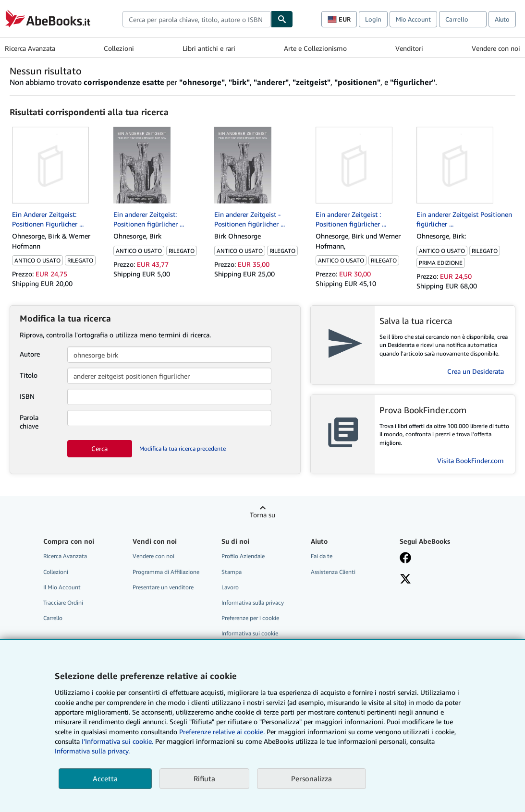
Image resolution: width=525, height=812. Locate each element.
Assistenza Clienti (333, 572)
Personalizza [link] (311, 778)
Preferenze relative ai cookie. (222, 732)
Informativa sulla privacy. (92, 751)
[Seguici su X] (405, 580)
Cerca (99, 448)
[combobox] (197, 19)
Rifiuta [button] (204, 778)
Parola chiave (29, 422)
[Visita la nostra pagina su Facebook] (405, 559)
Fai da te (322, 556)
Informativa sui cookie (250, 633)
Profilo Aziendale (243, 556)
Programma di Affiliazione (166, 572)
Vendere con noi (496, 48)
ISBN (27, 396)
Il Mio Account (62, 587)
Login (373, 19)
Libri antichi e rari (209, 48)
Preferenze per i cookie (250, 618)
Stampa (232, 572)
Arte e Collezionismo (315, 48)
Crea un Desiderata (476, 371)
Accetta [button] (105, 778)
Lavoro (230, 587)
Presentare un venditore (163, 587)
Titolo (29, 375)
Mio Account (413, 19)
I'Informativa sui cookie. (117, 741)
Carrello (53, 618)
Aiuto (502, 19)
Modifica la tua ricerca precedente (183, 448)
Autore (30, 354)
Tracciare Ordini (63, 603)
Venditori (409, 48)
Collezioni (119, 48)
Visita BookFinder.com (470, 460)
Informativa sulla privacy (253, 603)
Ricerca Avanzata (30, 48)
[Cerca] (282, 19)
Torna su (262, 515)
